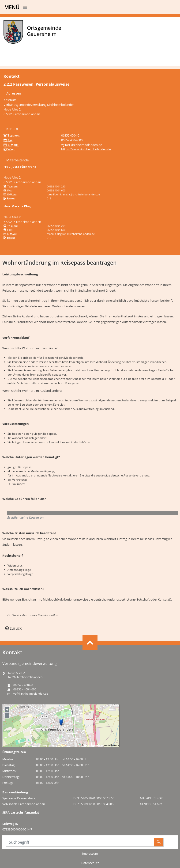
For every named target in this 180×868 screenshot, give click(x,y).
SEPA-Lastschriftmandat (21, 812)
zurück (13, 628)
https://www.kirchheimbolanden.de (86, 149)
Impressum (90, 853)
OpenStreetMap (94, 745)
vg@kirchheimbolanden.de (31, 694)
